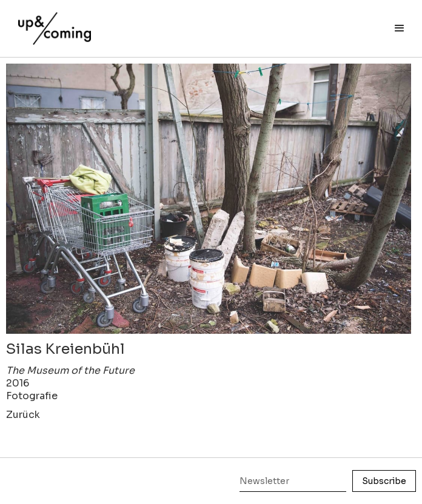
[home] (52, 22)
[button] (400, 28)
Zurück (23, 415)
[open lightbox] (209, 199)
